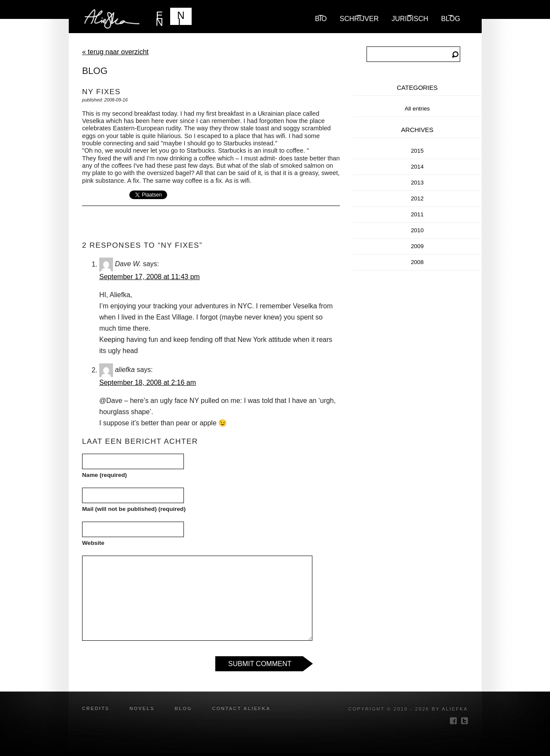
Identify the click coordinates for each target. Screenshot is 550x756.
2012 (417, 198)
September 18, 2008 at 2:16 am (148, 383)
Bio (321, 19)
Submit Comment (260, 664)
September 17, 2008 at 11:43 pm (150, 277)
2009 (417, 246)
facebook (453, 721)
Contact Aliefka (241, 708)
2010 (417, 230)
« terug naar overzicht (115, 52)
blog (451, 19)
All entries (417, 109)
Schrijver (359, 19)
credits (96, 708)
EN (159, 17)
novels (142, 708)
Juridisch (410, 19)
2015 (417, 151)
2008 (417, 262)
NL (181, 17)
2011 (417, 214)
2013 (417, 183)
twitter (464, 721)
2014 (417, 167)
